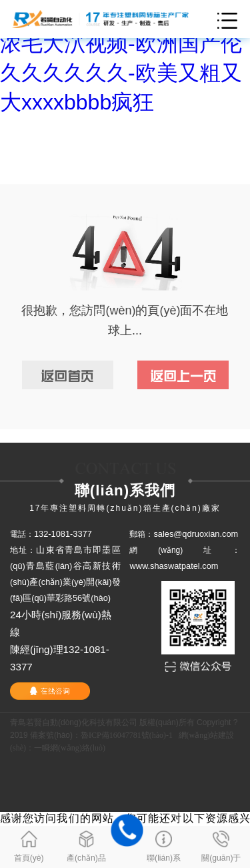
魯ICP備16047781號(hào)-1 (127, 735)
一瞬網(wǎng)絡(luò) (70, 748)
